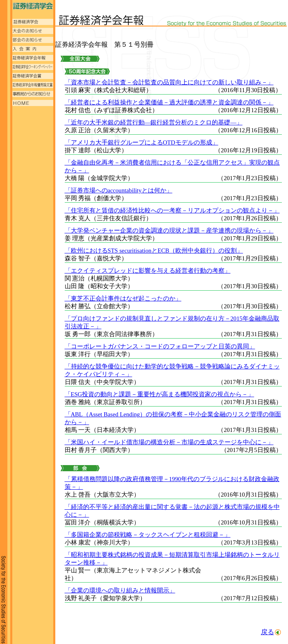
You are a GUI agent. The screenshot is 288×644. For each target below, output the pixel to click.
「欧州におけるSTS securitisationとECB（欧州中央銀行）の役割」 (154, 251)
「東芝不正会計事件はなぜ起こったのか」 (123, 298)
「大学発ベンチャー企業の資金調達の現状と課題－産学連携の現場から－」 (169, 230)
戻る (268, 632)
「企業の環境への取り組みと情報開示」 (120, 590)
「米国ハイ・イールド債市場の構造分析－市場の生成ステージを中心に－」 (169, 442)
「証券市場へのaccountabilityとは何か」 (119, 190)
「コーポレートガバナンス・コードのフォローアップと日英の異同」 (160, 346)
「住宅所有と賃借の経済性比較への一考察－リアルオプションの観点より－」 (172, 210)
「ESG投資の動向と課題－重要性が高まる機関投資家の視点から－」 (160, 394)
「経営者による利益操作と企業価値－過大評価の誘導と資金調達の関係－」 (169, 102)
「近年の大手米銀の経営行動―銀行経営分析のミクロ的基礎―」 (154, 122)
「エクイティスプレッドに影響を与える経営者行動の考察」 (148, 271)
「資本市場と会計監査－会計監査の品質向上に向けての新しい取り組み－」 (169, 82)
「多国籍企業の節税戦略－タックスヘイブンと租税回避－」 (148, 535)
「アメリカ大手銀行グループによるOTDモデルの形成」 (142, 142)
